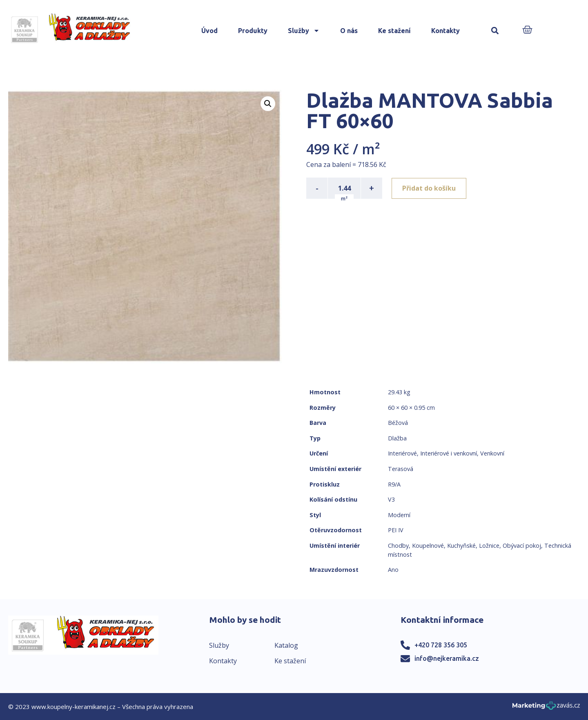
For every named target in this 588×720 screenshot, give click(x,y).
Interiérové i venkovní (449, 453)
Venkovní (492, 453)
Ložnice (489, 546)
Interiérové (402, 453)
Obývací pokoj (522, 546)
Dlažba (397, 438)
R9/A (394, 484)
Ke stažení (394, 31)
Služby (304, 31)
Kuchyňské (461, 546)
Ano (393, 570)
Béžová (398, 423)
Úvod (209, 31)
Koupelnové (428, 546)
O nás (349, 31)
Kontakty (445, 31)
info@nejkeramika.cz (447, 658)
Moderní (399, 515)
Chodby (398, 546)
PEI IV (396, 530)
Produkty (253, 31)
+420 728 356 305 (441, 645)
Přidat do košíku (429, 188)
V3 (391, 499)
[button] (495, 31)
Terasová (401, 469)
